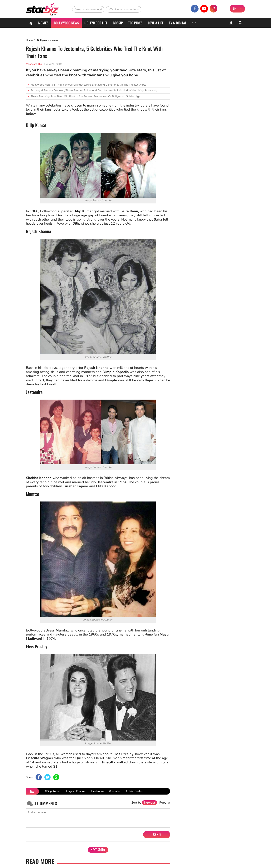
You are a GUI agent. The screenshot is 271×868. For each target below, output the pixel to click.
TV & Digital (178, 23)
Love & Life (156, 23)
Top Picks (135, 23)
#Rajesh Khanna (76, 791)
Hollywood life (96, 23)
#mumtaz (115, 791)
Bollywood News (66, 23)
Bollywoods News (48, 40)
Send (157, 835)
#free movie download (88, 10)
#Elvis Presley (134, 791)
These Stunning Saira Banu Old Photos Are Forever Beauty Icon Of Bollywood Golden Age (85, 96)
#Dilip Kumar (53, 791)
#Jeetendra (97, 791)
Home (29, 40)
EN (235, 9)
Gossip (118, 23)
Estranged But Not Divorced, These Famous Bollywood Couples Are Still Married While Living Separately (94, 90)
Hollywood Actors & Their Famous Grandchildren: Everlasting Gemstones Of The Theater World (89, 85)
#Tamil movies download (124, 10)
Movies (43, 23)
